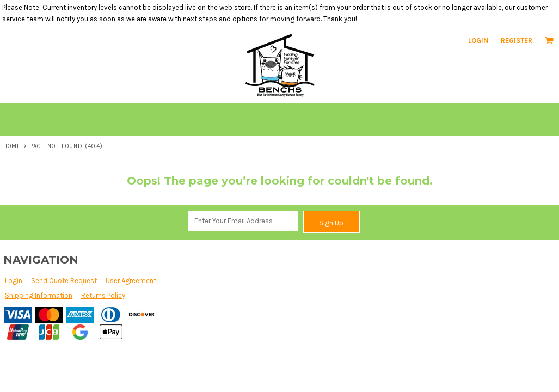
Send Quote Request (64, 281)
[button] (549, 40)
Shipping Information (39, 295)
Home (12, 146)
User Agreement (131, 281)
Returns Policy (103, 295)
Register (517, 41)
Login (478, 41)
